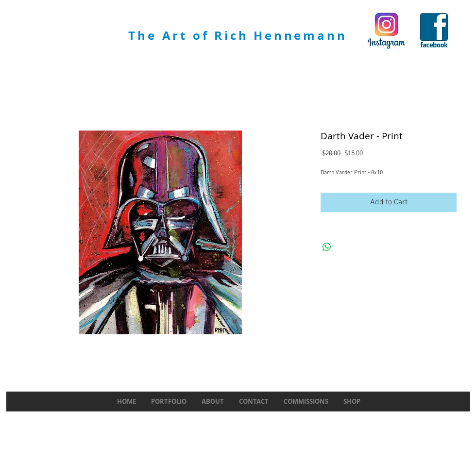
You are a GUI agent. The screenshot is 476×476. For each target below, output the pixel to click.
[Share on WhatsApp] (327, 247)
